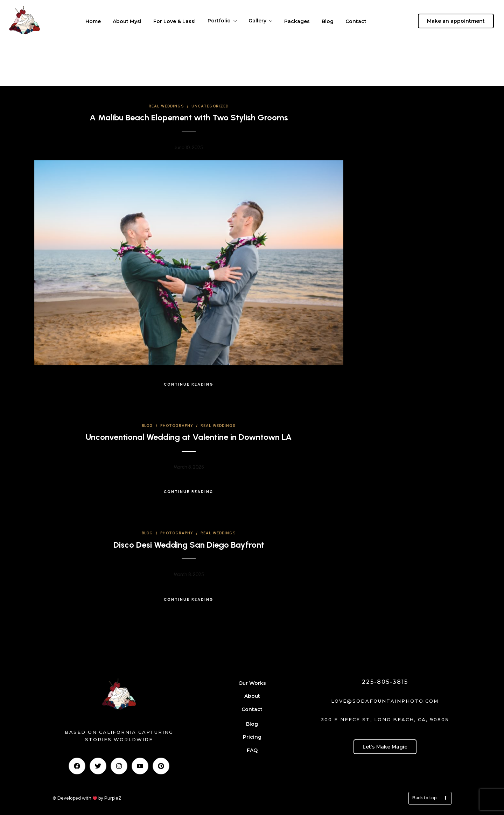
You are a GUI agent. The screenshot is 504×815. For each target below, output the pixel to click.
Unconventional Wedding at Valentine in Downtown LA (189, 437)
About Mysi (127, 21)
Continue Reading (189, 384)
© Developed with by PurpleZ (87, 798)
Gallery (257, 21)
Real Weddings (166, 106)
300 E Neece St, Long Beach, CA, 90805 (385, 719)
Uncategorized (210, 106)
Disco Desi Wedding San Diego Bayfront (189, 545)
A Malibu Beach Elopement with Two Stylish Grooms (189, 117)
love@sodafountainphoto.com (385, 701)
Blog (328, 21)
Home (93, 21)
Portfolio (219, 21)
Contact (356, 21)
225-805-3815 (385, 682)
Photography (177, 426)
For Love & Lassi (174, 21)
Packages (297, 21)
